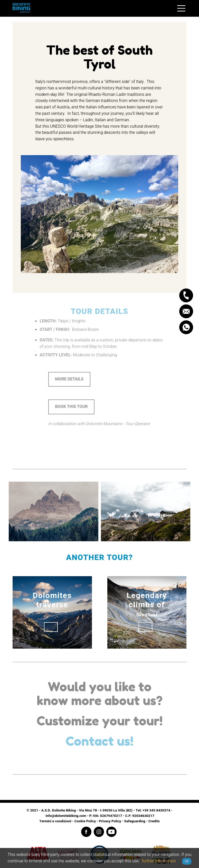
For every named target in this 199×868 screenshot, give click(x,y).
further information (159, 861)
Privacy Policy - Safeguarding (122, 821)
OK (187, 861)
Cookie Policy (85, 821)
